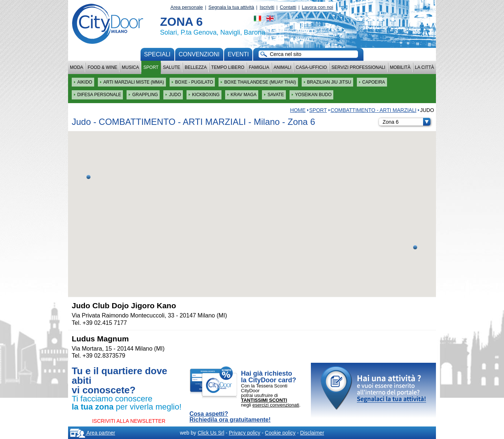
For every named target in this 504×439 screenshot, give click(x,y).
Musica (130, 67)
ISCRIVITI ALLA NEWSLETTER (129, 421)
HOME (298, 110)
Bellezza (196, 67)
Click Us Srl (211, 433)
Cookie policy (280, 433)
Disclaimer (312, 433)
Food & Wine (102, 67)
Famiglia (259, 67)
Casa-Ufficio (311, 67)
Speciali (157, 54)
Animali (283, 67)
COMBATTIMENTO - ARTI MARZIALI (374, 110)
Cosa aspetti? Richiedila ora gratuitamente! (230, 417)
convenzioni (199, 54)
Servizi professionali (358, 67)
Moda (77, 67)
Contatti (288, 7)
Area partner (93, 433)
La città (425, 67)
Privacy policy (245, 433)
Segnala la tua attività (231, 7)
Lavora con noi (317, 7)
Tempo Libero (228, 67)
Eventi (238, 54)
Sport (151, 67)
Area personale (187, 7)
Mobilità (400, 67)
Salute (172, 67)
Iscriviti (267, 7)
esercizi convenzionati (276, 405)
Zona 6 (407, 122)
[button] (88, 177)
